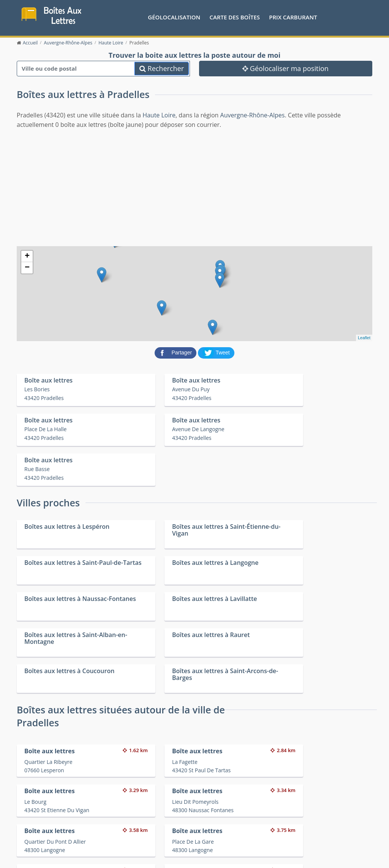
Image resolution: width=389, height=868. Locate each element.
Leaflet (364, 338)
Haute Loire (159, 115)
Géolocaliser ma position (285, 69)
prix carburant (293, 17)
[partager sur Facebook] (176, 353)
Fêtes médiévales (300, 815)
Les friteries (204, 815)
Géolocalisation (174, 17)
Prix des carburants (214, 805)
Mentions (113, 849)
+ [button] (27, 257)
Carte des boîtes (235, 17)
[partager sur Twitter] (216, 353)
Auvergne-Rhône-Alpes (253, 115)
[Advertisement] (194, 187)
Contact (91, 849)
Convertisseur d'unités (307, 805)
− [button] (27, 268)
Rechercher (162, 69)
